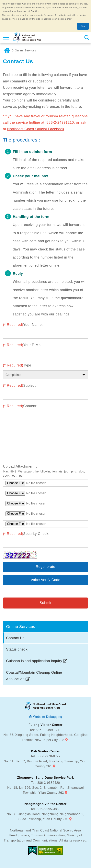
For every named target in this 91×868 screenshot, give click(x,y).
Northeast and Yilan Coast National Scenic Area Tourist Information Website (27, 37)
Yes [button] (83, 26)
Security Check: (26, 534)
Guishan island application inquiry (34, 661)
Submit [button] (45, 603)
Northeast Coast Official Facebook (36, 129)
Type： (19, 365)
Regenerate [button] (45, 567)
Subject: (20, 386)
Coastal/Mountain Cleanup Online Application (34, 676)
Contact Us (15, 638)
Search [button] (87, 37)
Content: (20, 406)
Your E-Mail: (23, 345)
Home (7, 50)
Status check (17, 649)
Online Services (26, 50)
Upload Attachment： (21, 466)
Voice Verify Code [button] (45, 580)
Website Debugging (48, 717)
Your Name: (23, 325)
